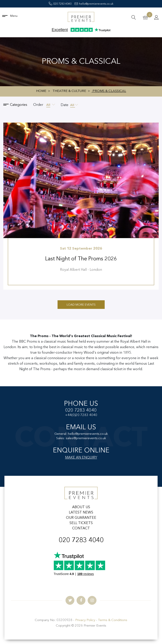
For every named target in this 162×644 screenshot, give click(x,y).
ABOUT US (81, 507)
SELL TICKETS (81, 523)
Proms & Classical (109, 91)
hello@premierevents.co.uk (94, 4)
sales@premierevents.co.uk (86, 438)
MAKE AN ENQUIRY (81, 458)
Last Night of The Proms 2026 (81, 259)
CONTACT (81, 528)
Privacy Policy (85, 620)
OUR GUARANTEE (81, 518)
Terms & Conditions (113, 620)
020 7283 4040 (60, 4)
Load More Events (81, 305)
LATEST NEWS (81, 513)
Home (41, 91)
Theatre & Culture (69, 91)
